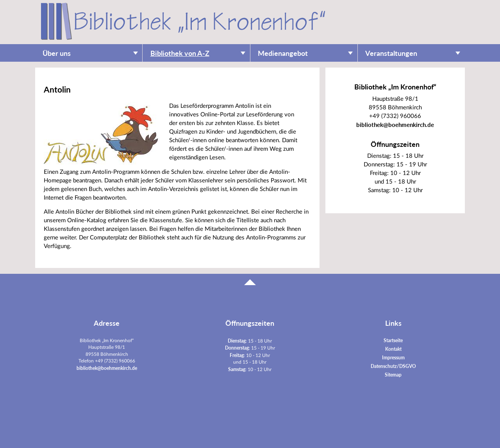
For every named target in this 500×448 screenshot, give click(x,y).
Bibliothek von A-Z (180, 53)
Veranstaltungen (391, 53)
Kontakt (393, 349)
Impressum (393, 358)
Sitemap (393, 375)
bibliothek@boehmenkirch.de (395, 125)
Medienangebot (283, 53)
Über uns (57, 53)
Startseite (393, 340)
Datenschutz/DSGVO (393, 366)
